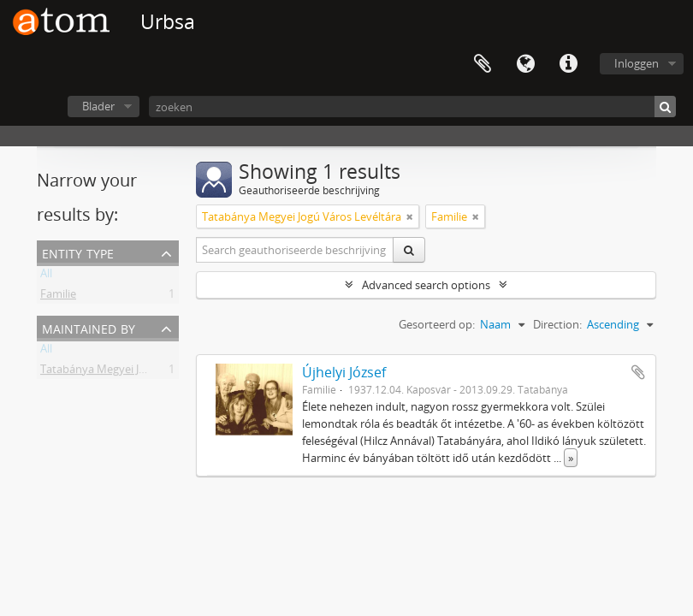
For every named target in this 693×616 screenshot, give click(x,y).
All (46, 276)
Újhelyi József (344, 372)
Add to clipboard (638, 372)
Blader (98, 106)
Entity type (78, 252)
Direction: (557, 324)
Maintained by (89, 327)
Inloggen (637, 63)
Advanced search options (426, 285)
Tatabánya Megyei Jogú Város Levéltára (140, 372)
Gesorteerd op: (437, 324)
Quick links (568, 64)
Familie (58, 297)
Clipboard (483, 64)
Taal (525, 64)
